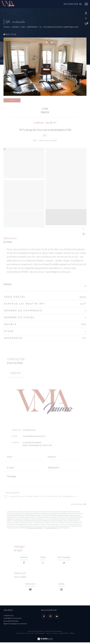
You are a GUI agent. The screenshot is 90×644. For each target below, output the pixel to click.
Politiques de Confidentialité (35, 528)
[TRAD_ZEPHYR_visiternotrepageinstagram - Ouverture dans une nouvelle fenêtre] (50, 617)
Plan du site (30, 635)
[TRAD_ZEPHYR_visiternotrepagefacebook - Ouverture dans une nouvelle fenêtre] (43, 617)
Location (15, 27)
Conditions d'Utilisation (51, 528)
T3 (40, 27)
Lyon (23, 27)
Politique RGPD (64, 635)
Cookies (72, 635)
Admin (49, 635)
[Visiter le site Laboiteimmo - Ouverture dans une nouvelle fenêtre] (45, 639)
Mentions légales (40, 635)
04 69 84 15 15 (29, 430)
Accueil (7, 27)
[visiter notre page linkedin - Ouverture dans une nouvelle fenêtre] (56, 617)
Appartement (32, 27)
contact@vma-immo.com (34, 436)
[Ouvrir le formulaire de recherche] (73, 4)
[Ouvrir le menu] (86, 4)
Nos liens (55, 635)
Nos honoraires (20, 635)
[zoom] (24, 149)
